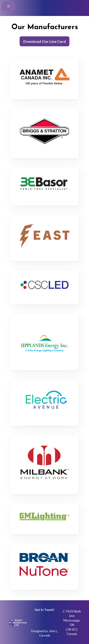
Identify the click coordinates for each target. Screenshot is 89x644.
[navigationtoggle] (9, 6)
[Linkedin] (54, 621)
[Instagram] (35, 621)
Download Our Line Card (44, 41)
